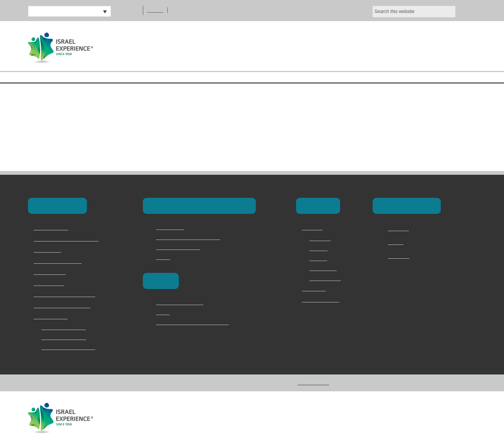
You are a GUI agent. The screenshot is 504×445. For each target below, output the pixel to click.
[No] (494, 13)
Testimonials (325, 268)
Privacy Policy (326, 278)
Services (320, 248)
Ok (421, 13)
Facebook (400, 229)
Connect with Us (405, 206)
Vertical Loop (386, 417)
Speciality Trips (52, 317)
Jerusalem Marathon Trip (72, 347)
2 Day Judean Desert (66, 327)
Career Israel (172, 227)
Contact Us (443, 47)
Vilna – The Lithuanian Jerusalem (197, 322)
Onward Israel (50, 284)
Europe (160, 281)
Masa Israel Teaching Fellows (191, 237)
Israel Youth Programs (61, 261)
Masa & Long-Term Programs (69, 239)
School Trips (48, 250)
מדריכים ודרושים (320, 300)
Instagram (400, 256)
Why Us (318, 258)
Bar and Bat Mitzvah (66, 337)
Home (255, 47)
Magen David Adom (180, 247)
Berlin (163, 312)
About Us (305, 47)
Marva (164, 257)
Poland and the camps (183, 302)
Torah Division (51, 273)
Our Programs (372, 47)
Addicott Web (461, 417)
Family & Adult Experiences (66, 295)
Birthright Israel (52, 228)
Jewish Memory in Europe (65, 306)
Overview (321, 238)
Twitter (397, 243)
